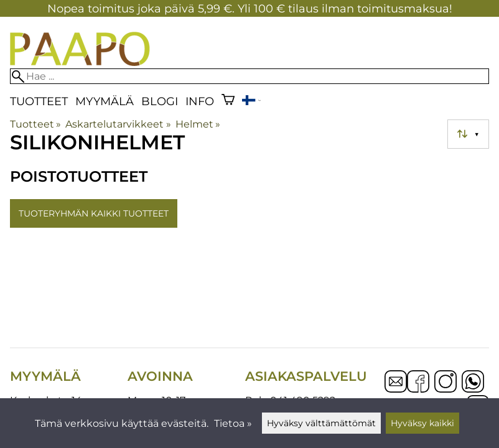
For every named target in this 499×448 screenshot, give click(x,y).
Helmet (198, 124)
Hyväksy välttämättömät (321, 423)
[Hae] (250, 76)
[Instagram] (445, 383)
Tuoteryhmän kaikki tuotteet (94, 213)
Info (200, 101)
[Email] (396, 389)
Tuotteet (39, 101)
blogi (160, 101)
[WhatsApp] (473, 383)
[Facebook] (418, 383)
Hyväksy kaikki (422, 423)
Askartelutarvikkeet (118, 124)
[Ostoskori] (228, 101)
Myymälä (105, 101)
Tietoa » (233, 423)
